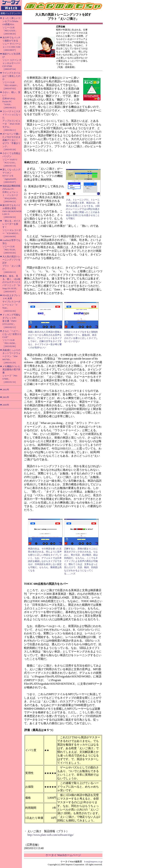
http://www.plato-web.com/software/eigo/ (51, 835)
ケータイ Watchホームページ (63, 855)
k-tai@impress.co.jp (93, 862)
